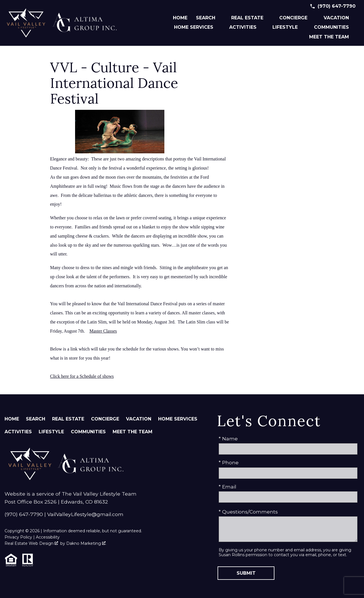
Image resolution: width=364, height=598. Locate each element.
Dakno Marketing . (86, 543)
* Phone (229, 462)
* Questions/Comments (248, 512)
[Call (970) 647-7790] (333, 6)
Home (180, 18)
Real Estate (68, 419)
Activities (18, 432)
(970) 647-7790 (24, 514)
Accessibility (48, 537)
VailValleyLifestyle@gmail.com (85, 514)
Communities (88, 432)
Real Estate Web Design (31, 543)
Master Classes (103, 331)
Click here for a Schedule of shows (82, 376)
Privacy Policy (18, 537)
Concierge (105, 419)
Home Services (178, 419)
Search (36, 419)
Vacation (139, 419)
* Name (228, 439)
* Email (227, 487)
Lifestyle (51, 432)
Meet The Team (133, 432)
